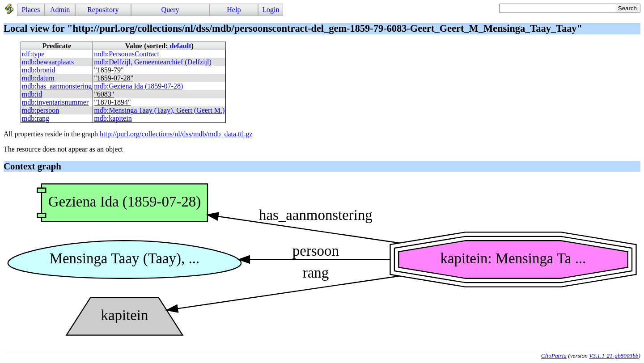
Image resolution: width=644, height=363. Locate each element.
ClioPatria (554, 356)
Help (234, 10)
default (181, 46)
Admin (60, 10)
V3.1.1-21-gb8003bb (614, 356)
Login (271, 10)
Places (31, 10)
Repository (103, 10)
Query (170, 10)
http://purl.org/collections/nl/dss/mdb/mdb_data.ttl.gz (176, 134)
